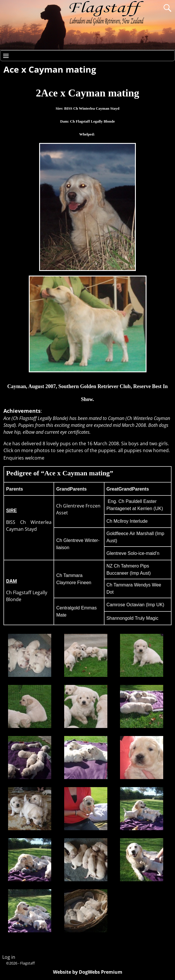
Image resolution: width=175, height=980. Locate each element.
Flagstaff (27, 963)
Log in (9, 957)
